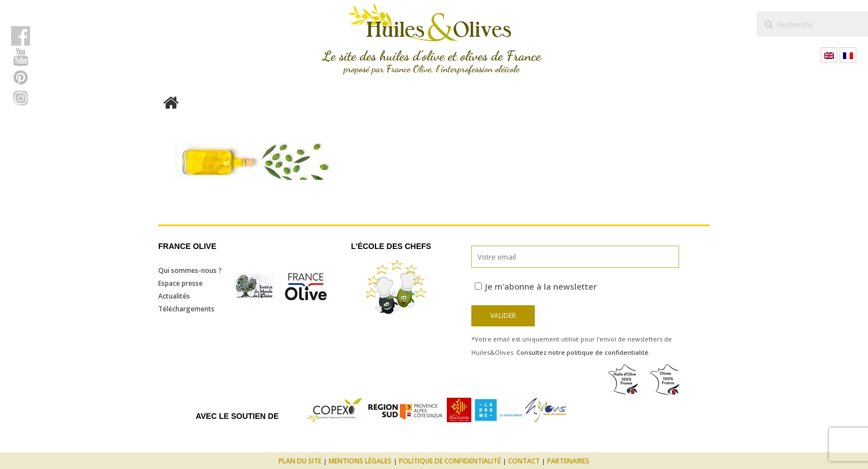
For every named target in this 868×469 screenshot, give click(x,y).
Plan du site (300, 461)
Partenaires (568, 461)
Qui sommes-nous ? (190, 270)
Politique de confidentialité (450, 461)
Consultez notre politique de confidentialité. (583, 352)
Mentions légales (360, 461)
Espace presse (181, 283)
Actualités (174, 296)
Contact (524, 461)
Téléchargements (186, 309)
